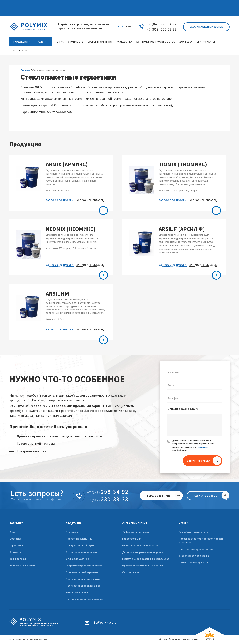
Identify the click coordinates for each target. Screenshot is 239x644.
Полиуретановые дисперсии (83, 579)
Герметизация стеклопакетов (140, 545)
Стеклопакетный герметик (82, 572)
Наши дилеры (18, 559)
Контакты (20, 51)
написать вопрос (205, 496)
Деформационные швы (136, 532)
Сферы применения (100, 42)
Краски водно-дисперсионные (84, 599)
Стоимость (76, 42)
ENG (129, 26)
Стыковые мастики (77, 559)
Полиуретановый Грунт (80, 545)
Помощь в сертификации (194, 563)
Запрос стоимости (60, 200)
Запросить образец (90, 200)
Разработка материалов (194, 532)
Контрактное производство (156, 42)
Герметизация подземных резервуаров (146, 559)
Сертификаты (206, 42)
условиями (202, 447)
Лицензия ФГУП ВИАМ (22, 566)
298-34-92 (108, 492)
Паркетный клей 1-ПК (79, 539)
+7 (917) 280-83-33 (162, 29)
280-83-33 (108, 499)
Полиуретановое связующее (83, 586)
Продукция (20, 42)
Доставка (186, 42)
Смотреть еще (131, 572)
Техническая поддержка (194, 556)
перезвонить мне (159, 496)
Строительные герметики (81, 552)
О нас (60, 42)
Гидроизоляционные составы (84, 566)
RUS (121, 26)
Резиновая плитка (77, 592)
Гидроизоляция (132, 539)
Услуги (42, 42)
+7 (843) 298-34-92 (162, 24)
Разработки (125, 42)
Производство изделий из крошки (143, 566)
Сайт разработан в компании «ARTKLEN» (178, 639)
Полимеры (72, 532)
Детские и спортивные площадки (143, 552)
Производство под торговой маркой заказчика (201, 541)
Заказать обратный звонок (206, 27)
